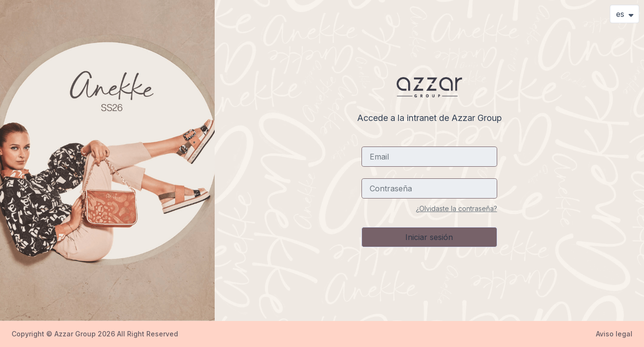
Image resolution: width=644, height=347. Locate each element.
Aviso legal (614, 334)
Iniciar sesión (429, 237)
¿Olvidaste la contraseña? (457, 208)
